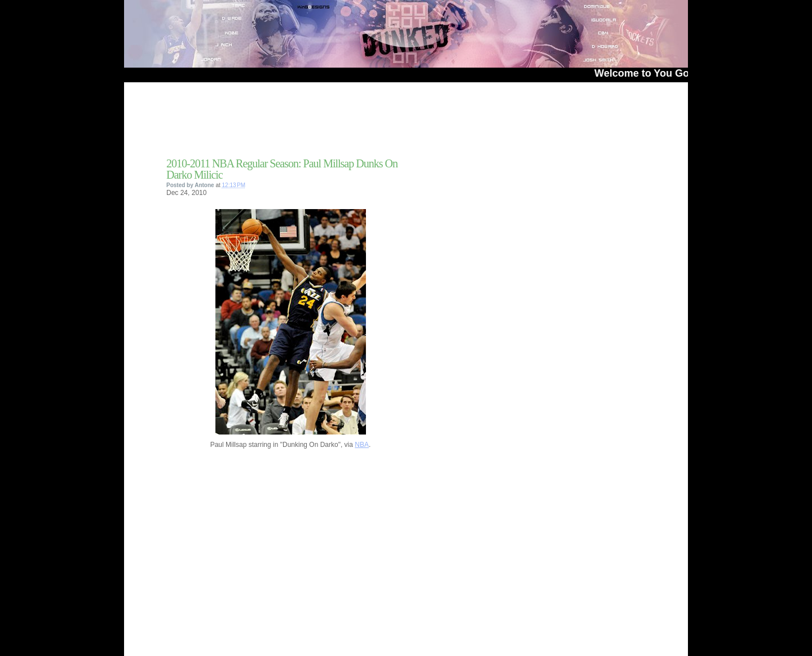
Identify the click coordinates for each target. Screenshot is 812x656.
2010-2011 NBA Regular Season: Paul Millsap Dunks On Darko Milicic (282, 169)
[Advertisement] (298, 123)
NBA (362, 445)
